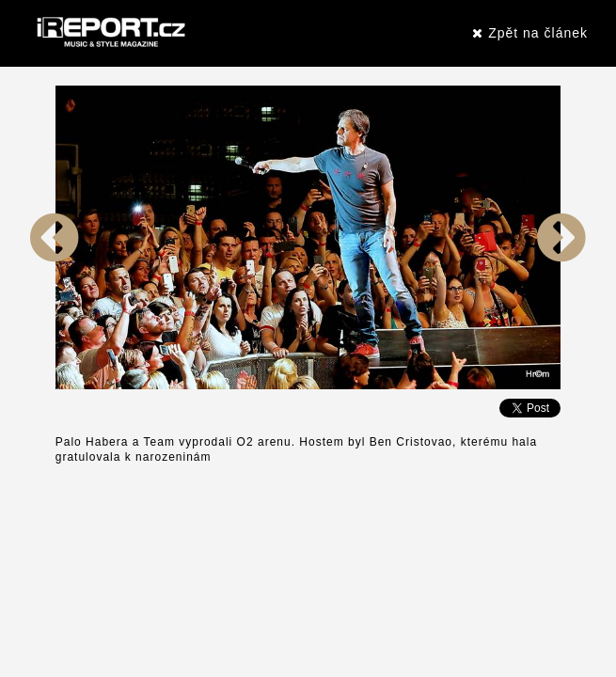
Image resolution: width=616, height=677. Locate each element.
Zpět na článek (530, 33)
